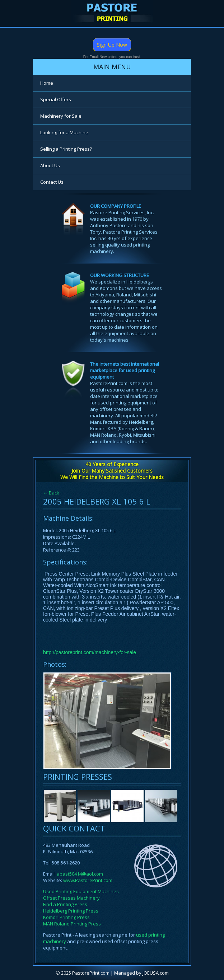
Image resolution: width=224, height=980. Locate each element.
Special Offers (56, 99)
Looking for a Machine (64, 132)
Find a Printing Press (65, 904)
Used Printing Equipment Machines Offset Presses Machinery (81, 895)
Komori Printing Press (66, 917)
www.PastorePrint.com (88, 880)
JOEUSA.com (156, 973)
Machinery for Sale (61, 116)
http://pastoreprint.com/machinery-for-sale (90, 652)
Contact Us (52, 182)
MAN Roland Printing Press (72, 924)
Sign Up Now (112, 45)
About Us (50, 165)
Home (47, 83)
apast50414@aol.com (80, 874)
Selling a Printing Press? (66, 149)
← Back (51, 493)
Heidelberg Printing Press (71, 911)
